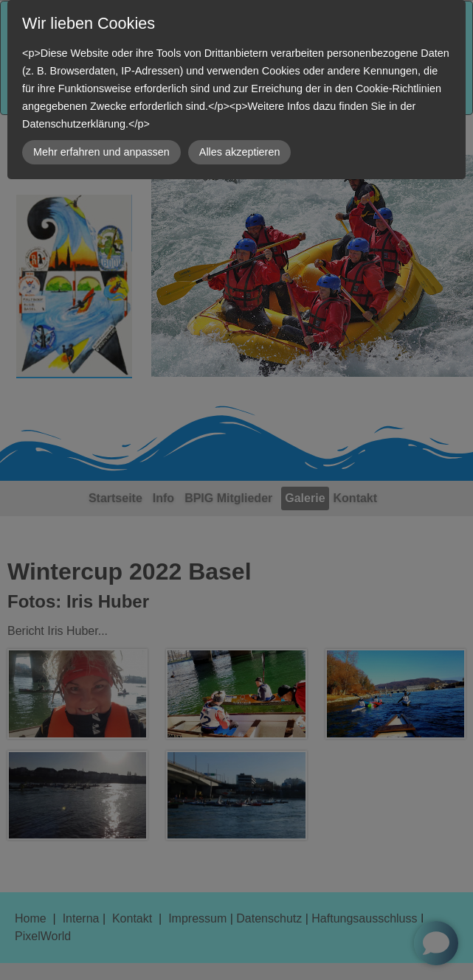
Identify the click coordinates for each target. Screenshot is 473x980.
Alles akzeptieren (240, 152)
